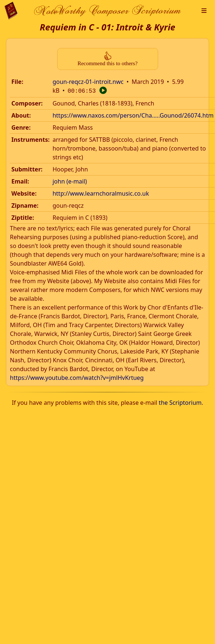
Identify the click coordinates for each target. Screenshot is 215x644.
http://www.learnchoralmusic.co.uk (101, 193)
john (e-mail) (70, 181)
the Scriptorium (180, 402)
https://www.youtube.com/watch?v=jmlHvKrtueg (77, 377)
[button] (204, 11)
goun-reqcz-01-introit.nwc (88, 82)
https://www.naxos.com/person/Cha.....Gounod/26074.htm (133, 115)
